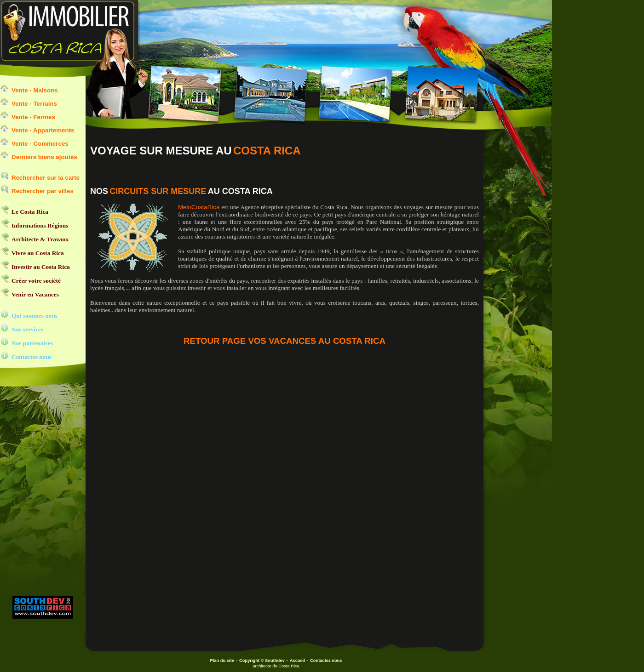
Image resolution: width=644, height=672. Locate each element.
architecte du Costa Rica (276, 666)
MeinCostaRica (199, 207)
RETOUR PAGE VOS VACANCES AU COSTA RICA (285, 341)
